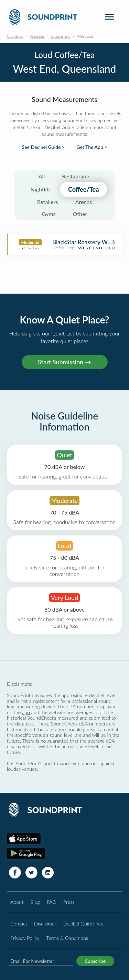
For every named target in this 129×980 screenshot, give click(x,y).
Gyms (49, 214)
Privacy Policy (25, 938)
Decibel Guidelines (83, 924)
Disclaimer (45, 924)
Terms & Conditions (67, 938)
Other (80, 214)
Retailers (48, 202)
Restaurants (76, 176)
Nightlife (41, 189)
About (17, 902)
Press (69, 902)
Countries (15, 36)
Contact (19, 924)
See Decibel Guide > (43, 147)
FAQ (52, 902)
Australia (37, 36)
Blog (35, 902)
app (26, 712)
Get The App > (92, 147)
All (42, 176)
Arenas (83, 202)
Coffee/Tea (83, 189)
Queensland (61, 36)
